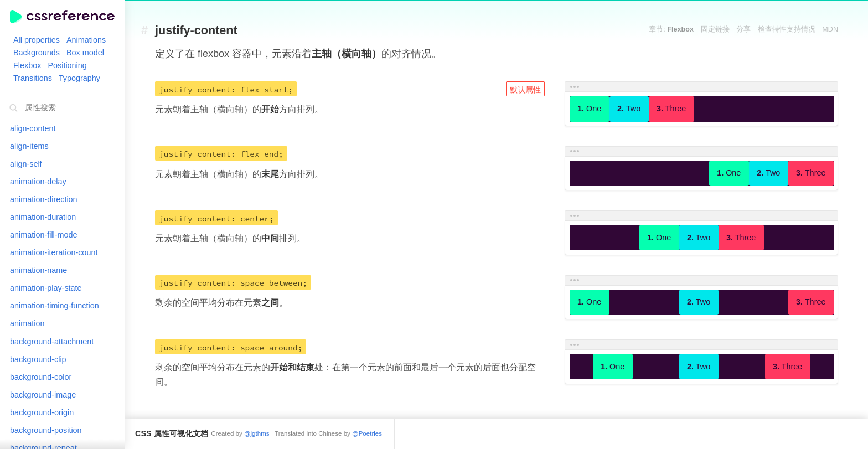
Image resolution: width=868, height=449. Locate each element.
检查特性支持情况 (787, 29)
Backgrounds (37, 53)
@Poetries (367, 433)
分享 (743, 29)
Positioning (67, 65)
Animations (86, 40)
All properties (37, 40)
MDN (830, 29)
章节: (671, 29)
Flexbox (27, 65)
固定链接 (715, 29)
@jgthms (257, 433)
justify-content (196, 31)
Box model (85, 53)
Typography (79, 78)
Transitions (33, 78)
